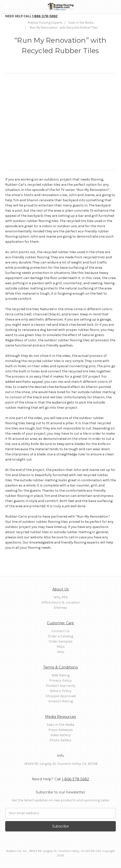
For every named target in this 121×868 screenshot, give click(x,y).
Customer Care (60, 623)
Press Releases (61, 730)
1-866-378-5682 (45, 16)
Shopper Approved (61, 696)
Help (61, 652)
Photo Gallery (60, 740)
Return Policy (61, 691)
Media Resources (61, 717)
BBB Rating (61, 675)
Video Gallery (60, 735)
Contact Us (60, 631)
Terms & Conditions (60, 667)
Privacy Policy (60, 680)
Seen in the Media (60, 725)
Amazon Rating (61, 701)
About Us (61, 589)
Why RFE (61, 597)
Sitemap (60, 608)
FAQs (61, 647)
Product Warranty (61, 686)
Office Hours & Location (60, 602)
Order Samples (61, 641)
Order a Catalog (60, 636)
